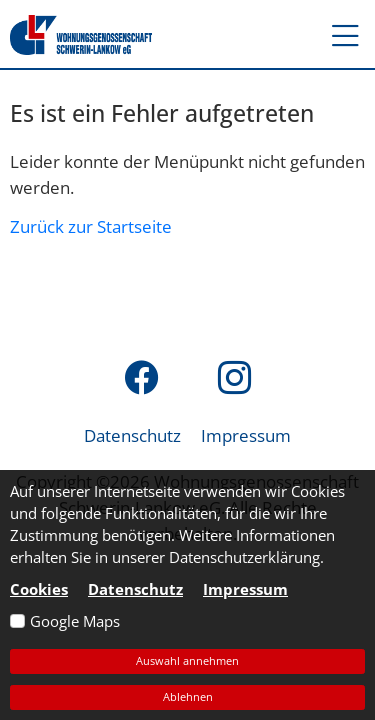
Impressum (246, 435)
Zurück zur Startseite (91, 226)
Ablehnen (188, 696)
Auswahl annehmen (187, 660)
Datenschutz (132, 435)
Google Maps (75, 621)
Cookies (39, 589)
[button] (335, 35)
